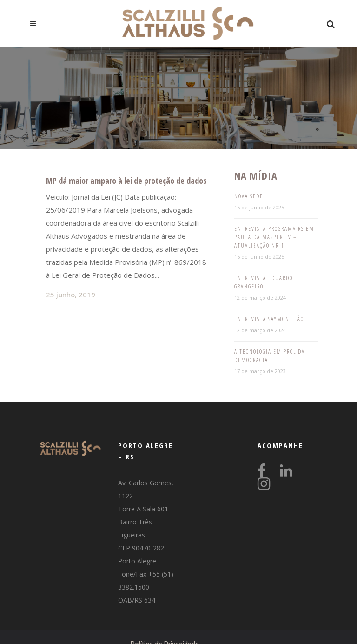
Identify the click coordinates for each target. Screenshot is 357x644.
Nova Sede (249, 196)
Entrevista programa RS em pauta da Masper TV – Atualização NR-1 (274, 237)
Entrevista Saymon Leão (269, 319)
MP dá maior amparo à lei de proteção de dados (126, 181)
